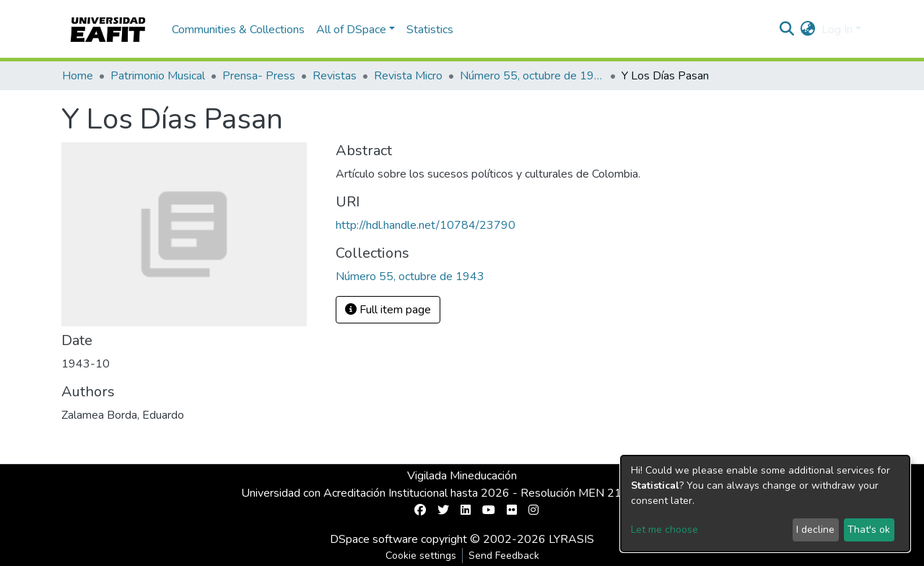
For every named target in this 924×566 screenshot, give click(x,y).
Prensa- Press (259, 76)
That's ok (869, 530)
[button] (808, 30)
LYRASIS (571, 539)
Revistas (335, 76)
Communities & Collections (238, 30)
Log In (837, 30)
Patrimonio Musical (158, 76)
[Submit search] (787, 30)
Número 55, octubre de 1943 (532, 76)
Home (78, 76)
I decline (815, 530)
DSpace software (374, 539)
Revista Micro (408, 76)
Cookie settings (421, 556)
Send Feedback (504, 556)
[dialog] (765, 504)
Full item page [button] (388, 310)
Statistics (430, 30)
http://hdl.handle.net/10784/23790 (426, 225)
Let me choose (664, 530)
